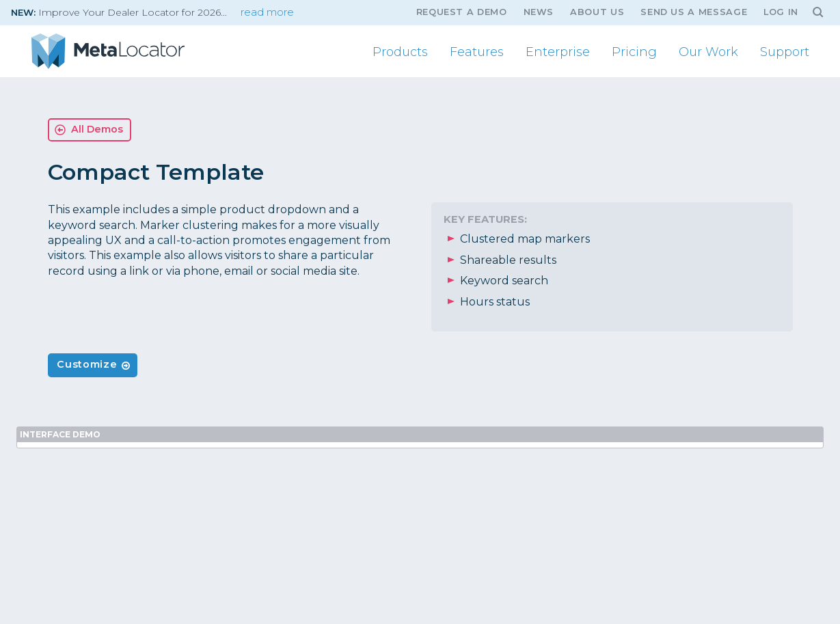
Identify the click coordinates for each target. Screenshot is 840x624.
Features (477, 52)
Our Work (708, 52)
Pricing (634, 52)
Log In (781, 12)
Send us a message (694, 12)
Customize (87, 364)
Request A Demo (462, 12)
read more (267, 12)
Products (400, 52)
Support (785, 52)
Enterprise (558, 52)
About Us (597, 12)
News (539, 12)
